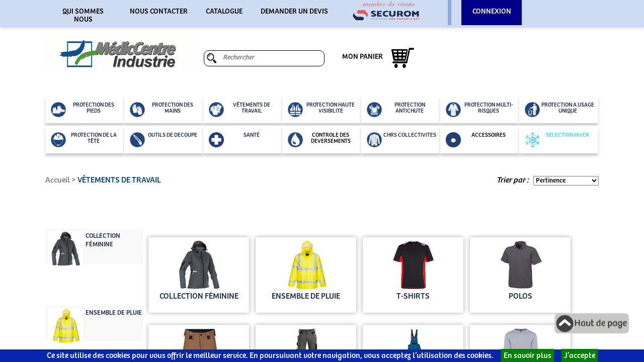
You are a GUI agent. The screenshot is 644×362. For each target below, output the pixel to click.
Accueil (58, 180)
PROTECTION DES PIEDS (83, 110)
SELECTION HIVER (557, 140)
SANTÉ (234, 140)
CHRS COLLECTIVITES (401, 140)
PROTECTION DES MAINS (162, 110)
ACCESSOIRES (476, 140)
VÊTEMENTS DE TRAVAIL (239, 110)
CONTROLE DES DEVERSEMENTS (319, 140)
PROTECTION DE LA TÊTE (84, 140)
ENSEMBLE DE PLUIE (114, 313)
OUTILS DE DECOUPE (164, 140)
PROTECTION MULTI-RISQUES (479, 110)
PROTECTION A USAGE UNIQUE (559, 110)
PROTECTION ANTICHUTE (396, 110)
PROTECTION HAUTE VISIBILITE (321, 110)
